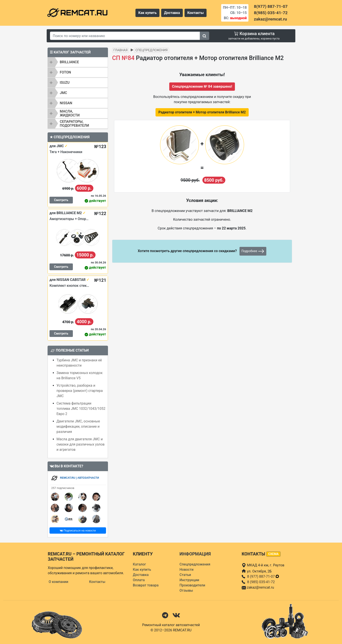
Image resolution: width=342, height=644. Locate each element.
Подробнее (253, 251)
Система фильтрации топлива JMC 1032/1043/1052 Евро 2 (81, 409)
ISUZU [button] (65, 83)
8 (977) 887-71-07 (263, 577)
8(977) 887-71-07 (271, 6)
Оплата (139, 580)
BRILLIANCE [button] (69, 62)
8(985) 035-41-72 (271, 13)
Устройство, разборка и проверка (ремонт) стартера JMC (80, 391)
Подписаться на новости (78, 530)
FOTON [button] (65, 72)
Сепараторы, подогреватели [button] (74, 124)
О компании (58, 582)
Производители (192, 585)
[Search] (125, 36)
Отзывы (186, 590)
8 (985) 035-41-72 (261, 582)
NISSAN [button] (66, 103)
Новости (186, 570)
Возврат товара (146, 585)
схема (274, 554)
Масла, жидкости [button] (70, 113)
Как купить (147, 13)
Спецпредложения (152, 50)
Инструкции (189, 580)
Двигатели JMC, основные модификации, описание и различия (78, 426)
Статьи (185, 575)
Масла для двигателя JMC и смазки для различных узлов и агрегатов (80, 444)
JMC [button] (63, 93)
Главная (121, 50)
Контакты (196, 13)
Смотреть (61, 200)
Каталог (139, 564)
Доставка (172, 13)
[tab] (78, 62)
